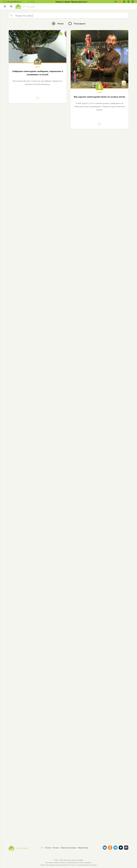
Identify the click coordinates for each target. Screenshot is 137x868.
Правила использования (68, 848)
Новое (61, 23)
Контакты (56, 848)
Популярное (80, 23)
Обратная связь (83, 848)
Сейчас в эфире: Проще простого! (71, 2)
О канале (48, 848)
